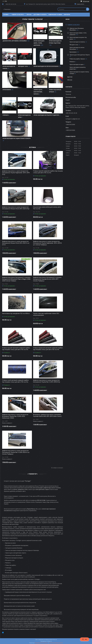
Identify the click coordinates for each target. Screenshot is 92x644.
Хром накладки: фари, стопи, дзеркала (39, 43)
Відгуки (70, 77)
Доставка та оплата (40, 15)
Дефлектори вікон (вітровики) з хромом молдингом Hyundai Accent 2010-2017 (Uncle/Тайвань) (47, 279)
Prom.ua (55, 639)
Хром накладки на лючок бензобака (46, 66)
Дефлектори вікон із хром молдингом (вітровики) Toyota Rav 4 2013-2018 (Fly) (47, 381)
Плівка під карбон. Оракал (77, 59)
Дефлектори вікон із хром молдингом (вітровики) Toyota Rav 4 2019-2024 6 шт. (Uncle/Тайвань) (16, 452)
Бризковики (7, 90)
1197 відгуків (86, 1)
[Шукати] (88, 9)
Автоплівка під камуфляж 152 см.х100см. (16, 313)
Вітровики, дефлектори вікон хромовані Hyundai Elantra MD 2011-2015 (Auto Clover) (47, 415)
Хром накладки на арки (77, 64)
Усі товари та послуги (57, 468)
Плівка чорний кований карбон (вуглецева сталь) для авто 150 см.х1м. (48, 172)
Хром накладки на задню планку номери (17, 138)
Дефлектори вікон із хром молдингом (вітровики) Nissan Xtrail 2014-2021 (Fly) (16, 208)
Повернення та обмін (55, 15)
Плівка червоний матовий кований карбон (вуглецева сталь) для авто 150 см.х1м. (48, 349)
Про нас (29, 15)
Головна (6, 15)
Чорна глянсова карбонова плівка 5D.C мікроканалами (46, 314)
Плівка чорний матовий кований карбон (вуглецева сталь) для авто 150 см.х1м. (16, 349)
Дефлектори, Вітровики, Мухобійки (15, 41)
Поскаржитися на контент (42, 643)
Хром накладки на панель (77, 42)
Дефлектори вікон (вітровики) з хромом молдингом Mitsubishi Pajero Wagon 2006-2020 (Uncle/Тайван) (17, 279)
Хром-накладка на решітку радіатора (46, 115)
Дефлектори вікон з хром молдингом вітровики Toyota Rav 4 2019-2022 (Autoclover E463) (15, 416)
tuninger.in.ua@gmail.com (73, 119)
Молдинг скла (23, 66)
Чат (85, 639)
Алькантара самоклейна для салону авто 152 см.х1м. (47, 208)
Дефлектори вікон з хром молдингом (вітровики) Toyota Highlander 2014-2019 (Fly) (16, 173)
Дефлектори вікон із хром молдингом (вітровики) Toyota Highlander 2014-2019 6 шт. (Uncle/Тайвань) (47, 243)
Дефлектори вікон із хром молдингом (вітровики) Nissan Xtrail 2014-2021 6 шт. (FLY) (16, 243)
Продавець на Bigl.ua (46, 641)
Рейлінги (6, 115)
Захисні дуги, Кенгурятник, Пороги (38, 92)
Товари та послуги (18, 15)
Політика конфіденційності (56, 643)
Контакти (67, 15)
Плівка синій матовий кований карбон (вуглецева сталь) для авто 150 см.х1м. (15, 381)
